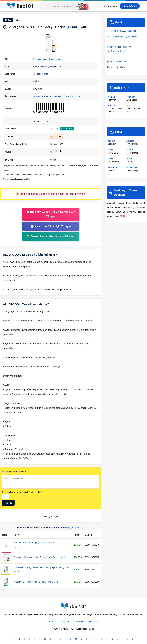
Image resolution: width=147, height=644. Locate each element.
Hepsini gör (78, 528)
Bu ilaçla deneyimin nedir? (14, 472)
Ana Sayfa (52, 622)
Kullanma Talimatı (116, 61)
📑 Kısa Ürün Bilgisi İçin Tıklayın (51, 226)
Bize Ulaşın (94, 622)
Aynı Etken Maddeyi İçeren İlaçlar (122, 37)
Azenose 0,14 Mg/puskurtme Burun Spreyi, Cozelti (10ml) (40, 557)
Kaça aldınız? (67, 129)
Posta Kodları (130, 6)
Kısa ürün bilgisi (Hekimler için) (47, 66)
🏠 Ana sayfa (110, 6)
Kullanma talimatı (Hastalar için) (47, 59)
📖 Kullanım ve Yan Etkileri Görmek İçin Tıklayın (51, 214)
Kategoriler (65, 622)
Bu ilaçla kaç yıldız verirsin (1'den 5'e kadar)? (22, 492)
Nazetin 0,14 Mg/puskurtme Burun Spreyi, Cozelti (36, 582)
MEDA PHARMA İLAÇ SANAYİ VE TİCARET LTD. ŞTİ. (58, 96)
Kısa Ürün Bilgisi (116, 67)
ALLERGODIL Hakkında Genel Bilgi (123, 31)
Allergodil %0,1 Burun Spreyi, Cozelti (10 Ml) (34, 543)
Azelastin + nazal (41, 74)
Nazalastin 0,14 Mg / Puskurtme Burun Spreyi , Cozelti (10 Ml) (42, 567)
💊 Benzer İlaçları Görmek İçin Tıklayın (51, 236)
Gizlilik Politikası (79, 622)
